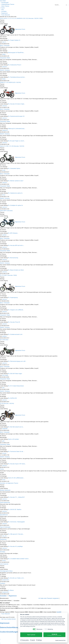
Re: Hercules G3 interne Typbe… (17, 104)
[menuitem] (7, 4)
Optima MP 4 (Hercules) (6, 211)
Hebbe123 (5, 130)
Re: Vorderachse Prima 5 (15, 65)
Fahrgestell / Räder (5, 58)
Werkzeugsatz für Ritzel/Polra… (16, 53)
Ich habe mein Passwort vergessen (49, 598)
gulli (3, 441)
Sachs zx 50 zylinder (13, 439)
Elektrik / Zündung (5, 70)
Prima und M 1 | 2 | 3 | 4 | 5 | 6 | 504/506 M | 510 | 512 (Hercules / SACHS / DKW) (21, 18)
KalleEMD (5, 429)
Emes (4, 195)
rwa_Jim (4, 536)
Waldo (4, 54)
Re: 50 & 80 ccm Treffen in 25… (16, 578)
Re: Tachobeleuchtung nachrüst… (17, 77)
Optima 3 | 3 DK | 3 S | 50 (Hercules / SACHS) (12, 146)
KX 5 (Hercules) (4, 340)
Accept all (54, 635)
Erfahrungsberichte (5, 502)
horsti (4, 480)
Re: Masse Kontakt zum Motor (16, 270)
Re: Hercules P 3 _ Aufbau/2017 (16, 497)
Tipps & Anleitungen (5, 527)
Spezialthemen (4, 515)
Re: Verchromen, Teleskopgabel (16, 522)
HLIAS (4, 560)
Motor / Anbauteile (5, 46)
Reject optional (31, 635)
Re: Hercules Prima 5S (14, 322)
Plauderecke (3, 539)
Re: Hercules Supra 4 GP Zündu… (17, 464)
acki (3, 388)
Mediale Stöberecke (5, 490)
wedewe (4, 336)
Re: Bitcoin (11, 590)
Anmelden (3, 596)
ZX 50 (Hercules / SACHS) (7, 403)
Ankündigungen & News (6, 571)
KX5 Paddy (5, 375)
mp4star (4, 235)
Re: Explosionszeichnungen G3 (16, 116)
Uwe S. (4, 42)
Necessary (40, 629)
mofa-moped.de (4, 564)
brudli (4, 170)
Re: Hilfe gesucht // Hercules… (16, 534)
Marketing (50, 629)
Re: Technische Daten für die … (16, 452)
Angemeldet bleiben (6, 601)
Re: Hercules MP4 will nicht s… (16, 245)
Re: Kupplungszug (13, 298)
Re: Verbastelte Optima (14, 168)
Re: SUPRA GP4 (12, 398)
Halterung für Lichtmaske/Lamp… (17, 129)
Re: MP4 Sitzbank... (13, 233)
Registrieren (13, 596)
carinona (4, 67)
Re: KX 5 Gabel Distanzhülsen (16, 386)
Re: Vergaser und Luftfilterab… (16, 310)
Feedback (3, 583)
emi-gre (4, 453)
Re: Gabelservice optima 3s (15, 193)
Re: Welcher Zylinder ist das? (16, 181)
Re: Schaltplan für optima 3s (15, 205)
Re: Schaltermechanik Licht (15, 334)
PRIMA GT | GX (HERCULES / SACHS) (10, 82)
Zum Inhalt (3, 1)
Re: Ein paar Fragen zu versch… (17, 141)
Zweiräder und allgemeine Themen (9, 483)
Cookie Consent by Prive (60, 640)
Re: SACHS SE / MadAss (15, 510)
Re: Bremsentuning (13, 258)
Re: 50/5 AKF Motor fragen (15, 374)
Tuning (2, 469)
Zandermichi (5, 580)
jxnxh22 (59, 612)
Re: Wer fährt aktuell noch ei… (16, 427)
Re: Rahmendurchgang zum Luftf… (17, 361)
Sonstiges (3, 552)
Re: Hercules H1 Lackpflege (15, 546)
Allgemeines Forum (20, 29)
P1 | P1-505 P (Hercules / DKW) (8, 275)
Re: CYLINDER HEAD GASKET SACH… (19, 559)
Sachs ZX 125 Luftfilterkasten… (16, 478)
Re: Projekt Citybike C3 (14, 40)
